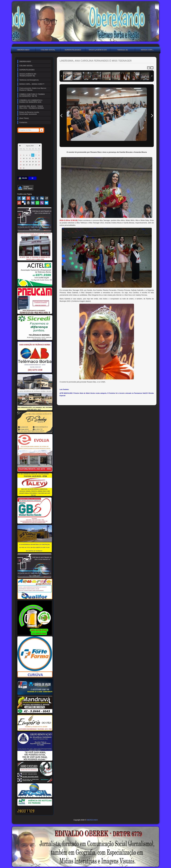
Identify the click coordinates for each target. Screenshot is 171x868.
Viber (42, 203)
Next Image (152, 116)
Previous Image (61, 116)
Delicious (24, 203)
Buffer (28, 203)
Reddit (46, 198)
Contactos (23, 122)
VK (33, 203)
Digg (42, 198)
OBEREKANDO (23, 50)
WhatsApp (37, 203)
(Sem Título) (24, 118)
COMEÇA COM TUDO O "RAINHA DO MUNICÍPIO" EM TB (32, 95)
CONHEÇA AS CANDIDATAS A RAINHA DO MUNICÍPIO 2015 (31, 101)
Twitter (24, 198)
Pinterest (28, 198)
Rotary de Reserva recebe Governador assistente (29, 113)
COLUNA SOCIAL (48, 50)
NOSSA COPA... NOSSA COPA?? (147, 50)
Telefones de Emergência (123, 50)
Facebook (19, 198)
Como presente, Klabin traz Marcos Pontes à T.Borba (33, 89)
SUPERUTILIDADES (73, 50)
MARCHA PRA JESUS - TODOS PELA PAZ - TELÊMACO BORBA (32, 107)
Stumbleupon (19, 203)
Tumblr (37, 198)
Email (46, 203)
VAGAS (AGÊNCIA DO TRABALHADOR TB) (98, 50)
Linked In (33, 198)
